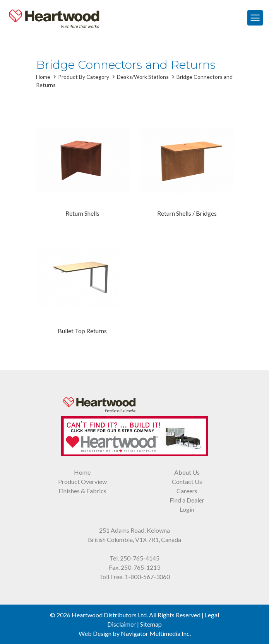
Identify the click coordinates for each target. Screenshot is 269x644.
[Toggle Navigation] (255, 18)
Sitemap (151, 624)
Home (43, 77)
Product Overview (82, 481)
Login (187, 509)
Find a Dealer (187, 500)
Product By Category (84, 77)
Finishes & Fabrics (82, 491)
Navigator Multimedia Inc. (156, 633)
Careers (187, 491)
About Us (187, 472)
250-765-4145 (140, 558)
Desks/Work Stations (143, 77)
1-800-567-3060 (147, 577)
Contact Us (187, 481)
